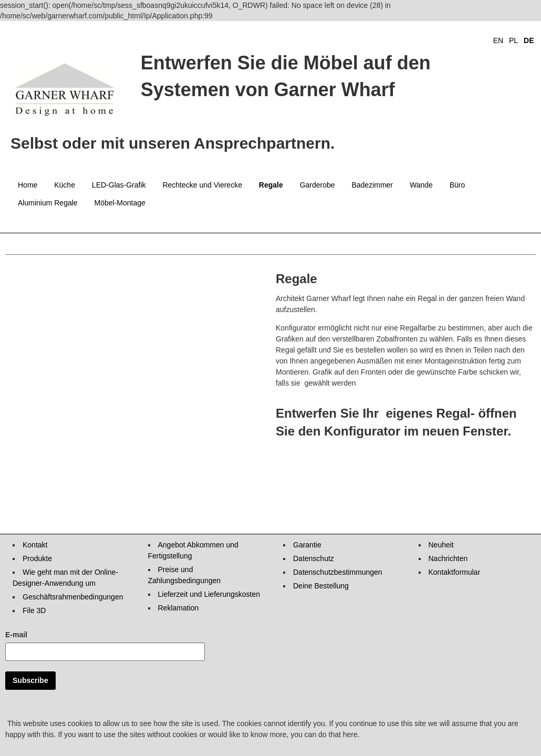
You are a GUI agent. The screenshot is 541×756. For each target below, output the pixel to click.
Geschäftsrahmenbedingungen (73, 597)
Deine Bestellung (321, 586)
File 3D (34, 610)
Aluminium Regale (48, 203)
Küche (65, 185)
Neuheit (441, 545)
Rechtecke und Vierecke (202, 185)
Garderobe (318, 185)
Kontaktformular (455, 572)
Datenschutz (314, 558)
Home (28, 185)
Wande (421, 185)
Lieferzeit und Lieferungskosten (209, 594)
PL (513, 40)
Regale (271, 185)
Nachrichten (448, 558)
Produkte (37, 558)
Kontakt (35, 545)
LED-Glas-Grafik (119, 185)
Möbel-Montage (120, 203)
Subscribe (30, 680)
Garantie (307, 545)
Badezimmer (372, 185)
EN (498, 40)
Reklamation (179, 608)
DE (529, 40)
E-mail (16, 635)
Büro (457, 185)
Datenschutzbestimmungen (338, 572)
